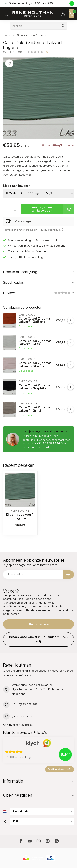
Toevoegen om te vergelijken (20, 230)
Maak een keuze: (17, 186)
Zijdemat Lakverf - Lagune (32, 36)
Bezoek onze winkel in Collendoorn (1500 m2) (39, 639)
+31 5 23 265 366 (48, 444)
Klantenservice (39, 624)
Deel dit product (52, 230)
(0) (46, 52)
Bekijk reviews (59, 769)
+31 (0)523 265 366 (25, 704)
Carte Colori (13, 52)
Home (7, 36)
